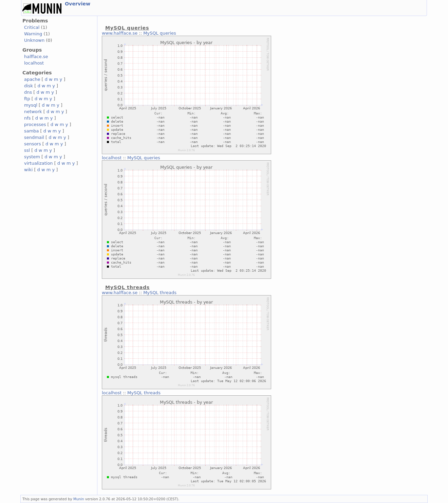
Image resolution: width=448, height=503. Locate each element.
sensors (33, 144)
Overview (78, 4)
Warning (33, 34)
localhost (34, 63)
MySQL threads (160, 293)
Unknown (34, 40)
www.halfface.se (120, 33)
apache (32, 79)
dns (28, 92)
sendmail (34, 137)
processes (35, 124)
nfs (27, 118)
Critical (32, 27)
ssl (27, 150)
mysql (31, 105)
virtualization (39, 163)
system (32, 157)
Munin (79, 499)
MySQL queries (160, 33)
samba (31, 131)
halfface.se (36, 57)
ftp (27, 99)
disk (29, 86)
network (33, 112)
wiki (28, 170)
